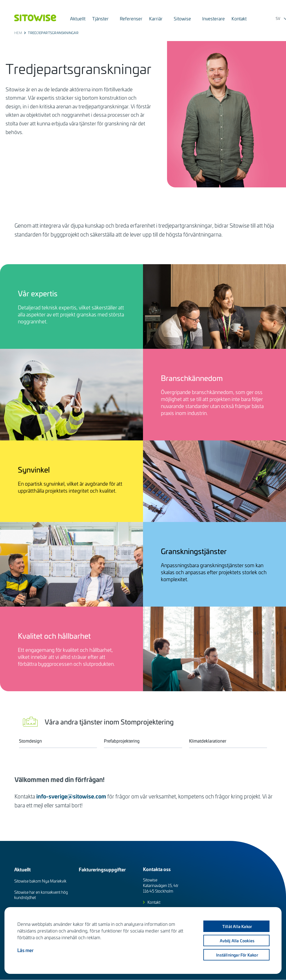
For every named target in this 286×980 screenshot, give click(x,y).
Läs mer (25, 950)
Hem (18, 33)
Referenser (131, 18)
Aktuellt (78, 18)
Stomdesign (30, 741)
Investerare (214, 18)
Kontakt (154, 902)
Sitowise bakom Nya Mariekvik (40, 881)
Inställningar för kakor (236, 955)
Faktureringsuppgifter (102, 869)
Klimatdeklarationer (208, 741)
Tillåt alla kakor (236, 926)
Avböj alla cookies (236, 941)
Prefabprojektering (122, 741)
